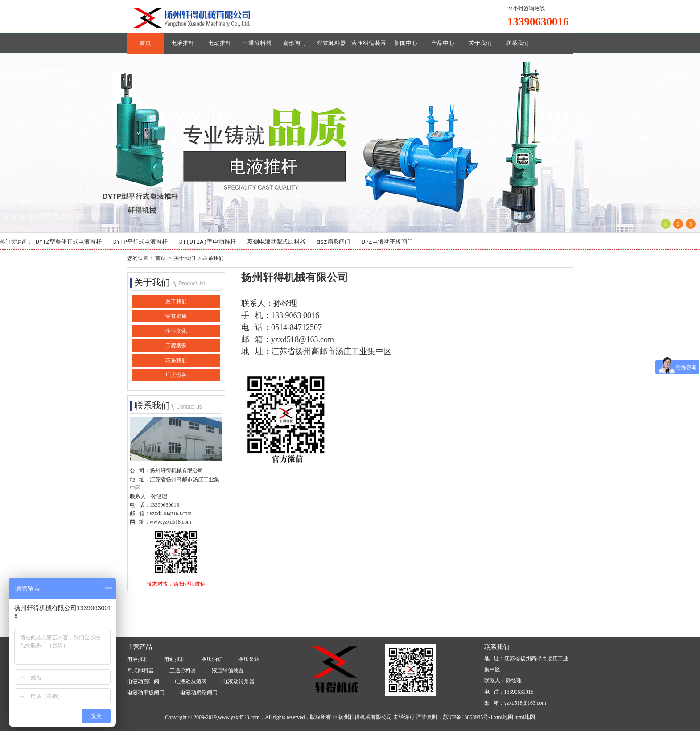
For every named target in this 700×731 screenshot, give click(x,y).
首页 (145, 43)
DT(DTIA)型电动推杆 (208, 242)
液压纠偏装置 (369, 43)
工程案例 (176, 346)
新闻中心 (406, 43)
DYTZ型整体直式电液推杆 (69, 242)
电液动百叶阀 (143, 681)
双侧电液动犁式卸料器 (276, 242)
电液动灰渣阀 (191, 681)
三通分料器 (257, 43)
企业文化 (176, 331)
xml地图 (504, 718)
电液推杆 (183, 43)
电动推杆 (220, 43)
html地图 (525, 718)
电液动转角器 (239, 681)
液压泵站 (249, 659)
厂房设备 (176, 376)
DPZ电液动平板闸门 (387, 242)
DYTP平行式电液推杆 (140, 242)
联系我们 (517, 43)
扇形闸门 (294, 43)
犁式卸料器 (331, 43)
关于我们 (480, 43)
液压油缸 (212, 659)
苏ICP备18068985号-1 (468, 718)
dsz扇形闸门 (333, 242)
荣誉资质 (176, 317)
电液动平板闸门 (146, 693)
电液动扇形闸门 (199, 693)
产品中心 (443, 43)
